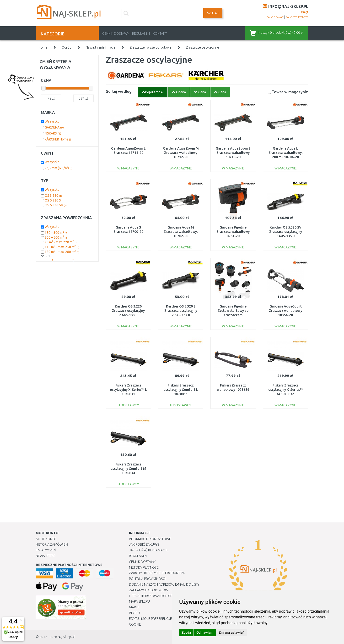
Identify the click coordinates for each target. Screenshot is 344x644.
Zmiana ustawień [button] (231, 633)
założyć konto (297, 17)
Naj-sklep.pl (66, 637)
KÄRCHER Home (59, 139)
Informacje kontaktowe (150, 539)
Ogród (67, 47)
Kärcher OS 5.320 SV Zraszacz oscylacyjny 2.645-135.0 (286, 232)
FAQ (304, 12)
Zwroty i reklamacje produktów (157, 573)
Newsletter (46, 556)
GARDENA (54, 127)
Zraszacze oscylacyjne (202, 47)
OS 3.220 (53, 196)
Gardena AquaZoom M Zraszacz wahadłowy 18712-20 (181, 153)
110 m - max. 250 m (62, 247)
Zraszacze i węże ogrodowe (151, 47)
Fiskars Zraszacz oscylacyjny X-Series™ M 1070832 (285, 390)
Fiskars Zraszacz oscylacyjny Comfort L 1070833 (181, 390)
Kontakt (160, 34)
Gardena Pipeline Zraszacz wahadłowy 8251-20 (233, 232)
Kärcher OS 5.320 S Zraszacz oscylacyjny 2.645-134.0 (181, 311)
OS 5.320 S (55, 200)
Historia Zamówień (52, 544)
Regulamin (141, 34)
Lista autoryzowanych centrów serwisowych (168, 596)
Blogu (134, 613)
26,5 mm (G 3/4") (59, 168)
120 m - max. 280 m (62, 252)
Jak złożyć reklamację (149, 550)
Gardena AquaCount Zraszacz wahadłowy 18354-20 (286, 311)
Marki (134, 607)
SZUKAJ (213, 13)
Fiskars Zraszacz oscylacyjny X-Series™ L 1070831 (128, 390)
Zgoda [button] (186, 633)
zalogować (275, 17)
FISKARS (53, 133)
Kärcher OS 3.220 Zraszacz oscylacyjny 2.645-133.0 (128, 311)
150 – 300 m (56, 233)
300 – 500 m (56, 237)
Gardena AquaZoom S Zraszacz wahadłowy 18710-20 (233, 153)
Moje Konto (46, 539)
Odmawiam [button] (205, 633)
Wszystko (52, 121)
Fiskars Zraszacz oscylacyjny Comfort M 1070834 (128, 469)
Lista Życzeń (46, 550)
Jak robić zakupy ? (144, 544)
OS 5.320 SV (56, 205)
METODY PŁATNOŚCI (144, 567)
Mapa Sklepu (139, 601)
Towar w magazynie (290, 92)
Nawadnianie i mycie (101, 47)
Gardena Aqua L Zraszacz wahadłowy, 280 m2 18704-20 (286, 153)
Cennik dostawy (116, 34)
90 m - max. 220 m (61, 242)
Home (43, 47)
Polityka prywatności (147, 579)
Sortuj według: (119, 91)
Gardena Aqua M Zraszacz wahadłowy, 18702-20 (181, 232)
